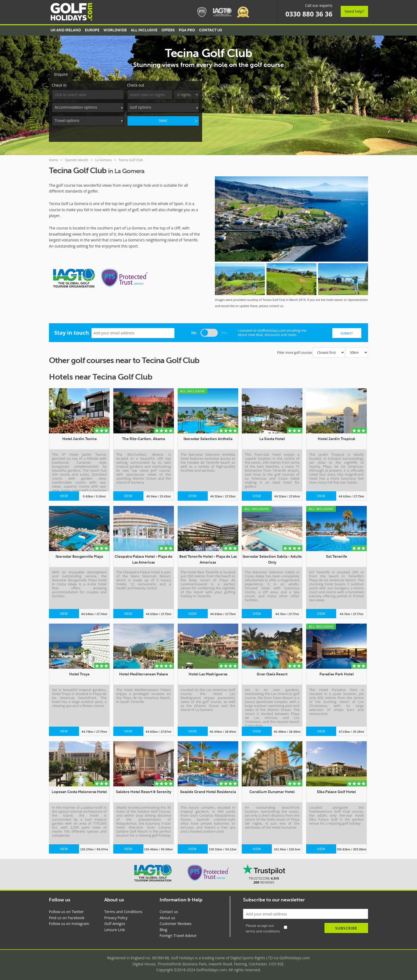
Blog (163, 929)
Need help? (354, 11)
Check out (136, 84)
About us (167, 917)
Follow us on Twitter (66, 911)
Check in (59, 84)
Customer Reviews (176, 923)
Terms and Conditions (123, 911)
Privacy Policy (116, 917)
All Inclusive (144, 30)
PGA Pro (187, 30)
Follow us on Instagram (69, 923)
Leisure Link (115, 929)
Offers (168, 30)
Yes (224, 332)
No (194, 332)
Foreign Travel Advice (178, 934)
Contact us (169, 911)
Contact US (210, 30)
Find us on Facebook (67, 917)
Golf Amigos (115, 923)
